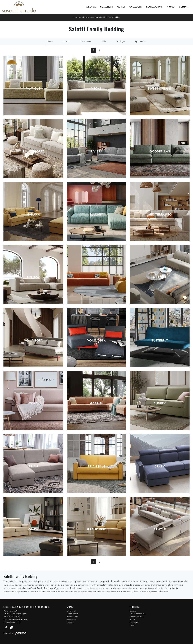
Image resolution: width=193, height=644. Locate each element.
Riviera (97, 152)
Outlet (121, 7)
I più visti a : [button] (141, 41)
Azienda (91, 7)
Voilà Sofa (33, 341)
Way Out (33, 89)
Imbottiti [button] (66, 41)
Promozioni (71, 620)
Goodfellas (160, 152)
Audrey (160, 403)
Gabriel (97, 403)
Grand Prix (96, 529)
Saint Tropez (33, 152)
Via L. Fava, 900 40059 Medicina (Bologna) (15, 612)
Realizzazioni (154, 7)
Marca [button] (50, 41)
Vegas (96, 89)
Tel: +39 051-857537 (13, 617)
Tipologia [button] (120, 41)
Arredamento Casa (87, 17)
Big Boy (33, 278)
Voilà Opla (96, 341)
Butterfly (160, 341)
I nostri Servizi (73, 614)
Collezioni (106, 7)
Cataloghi (135, 7)
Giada (33, 529)
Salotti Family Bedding (112, 17)
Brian (33, 467)
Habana (33, 215)
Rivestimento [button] (86, 41)
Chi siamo (71, 611)
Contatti (184, 7)
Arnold (160, 529)
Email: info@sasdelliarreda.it (15, 620)
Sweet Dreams (160, 89)
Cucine (133, 611)
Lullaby (97, 215)
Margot (160, 278)
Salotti (98, 17)
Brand (132, 620)
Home (75, 17)
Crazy (160, 467)
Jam (96, 278)
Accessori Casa (136, 617)
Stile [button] (104, 41)
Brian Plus (96, 467)
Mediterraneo (160, 215)
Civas (33, 403)
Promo (171, 7)
